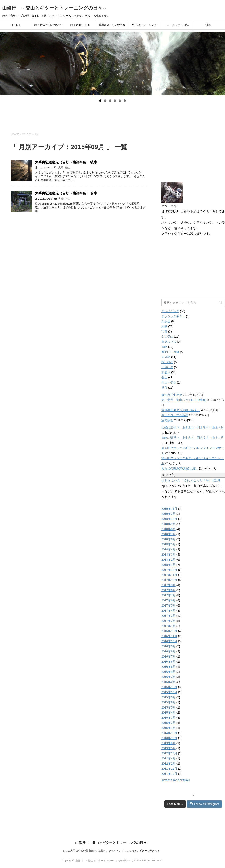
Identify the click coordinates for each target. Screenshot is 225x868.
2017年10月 (169, 580)
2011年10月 (169, 774)
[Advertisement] (112, 116)
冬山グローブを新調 (175, 415)
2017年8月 (168, 590)
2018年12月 (169, 519)
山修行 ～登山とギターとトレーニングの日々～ (55, 8)
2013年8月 (168, 743)
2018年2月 (168, 560)
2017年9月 (168, 585)
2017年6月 (168, 600)
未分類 (166, 357)
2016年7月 (168, 656)
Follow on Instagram (204, 804)
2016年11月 (169, 636)
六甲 (164, 326)
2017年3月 (168, 616)
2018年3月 (168, 555)
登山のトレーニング (144, 25)
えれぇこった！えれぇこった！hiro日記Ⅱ (191, 480)
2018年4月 (168, 549)
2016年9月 (168, 646)
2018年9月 (168, 524)
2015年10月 (169, 692)
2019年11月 (169, 509)
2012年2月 (168, 764)
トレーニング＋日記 (176, 25)
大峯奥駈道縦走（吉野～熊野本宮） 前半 (66, 193)
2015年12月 (169, 687)
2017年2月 (168, 621)
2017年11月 (169, 575)
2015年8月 (168, 702)
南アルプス (169, 342)
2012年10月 (169, 753)
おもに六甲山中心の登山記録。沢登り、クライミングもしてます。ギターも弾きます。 (112, 851)
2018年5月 (168, 544)
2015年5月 (168, 707)
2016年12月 (169, 631)
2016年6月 (168, 662)
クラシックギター (173, 316)
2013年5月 (168, 748)
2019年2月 (168, 514)
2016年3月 (168, 677)
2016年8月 (168, 651)
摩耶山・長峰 (170, 352)
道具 (208, 25)
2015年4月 (168, 713)
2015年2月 (168, 723)
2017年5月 (168, 605)
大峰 (61, 167)
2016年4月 (168, 672)
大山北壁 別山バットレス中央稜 (184, 400)
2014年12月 (169, 733)
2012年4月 (168, 758)
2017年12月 (169, 570)
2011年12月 (169, 769)
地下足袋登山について (48, 25)
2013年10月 (169, 738)
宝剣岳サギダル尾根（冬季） (181, 410)
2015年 (27, 134)
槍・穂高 (167, 362)
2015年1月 (168, 728)
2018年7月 (168, 534)
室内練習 (167, 420)
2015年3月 (168, 718)
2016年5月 (168, 667)
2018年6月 (168, 539)
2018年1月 (168, 565)
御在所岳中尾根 (172, 395)
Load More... (175, 804)
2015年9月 (168, 697)
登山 (68, 167)
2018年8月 (168, 529)
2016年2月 (168, 682)
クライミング (170, 311)
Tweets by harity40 (175, 780)
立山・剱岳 (169, 382)
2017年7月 (168, 595)
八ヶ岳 (166, 321)
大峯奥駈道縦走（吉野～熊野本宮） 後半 (66, 162)
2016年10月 (169, 641)
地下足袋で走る (80, 25)
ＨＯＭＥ (16, 25)
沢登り (166, 372)
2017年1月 (168, 626)
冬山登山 (167, 337)
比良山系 (167, 367)
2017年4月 (168, 611)
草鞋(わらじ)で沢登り (112, 25)
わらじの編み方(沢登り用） (180, 468)
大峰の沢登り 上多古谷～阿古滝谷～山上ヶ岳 (193, 428)
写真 (164, 332)
